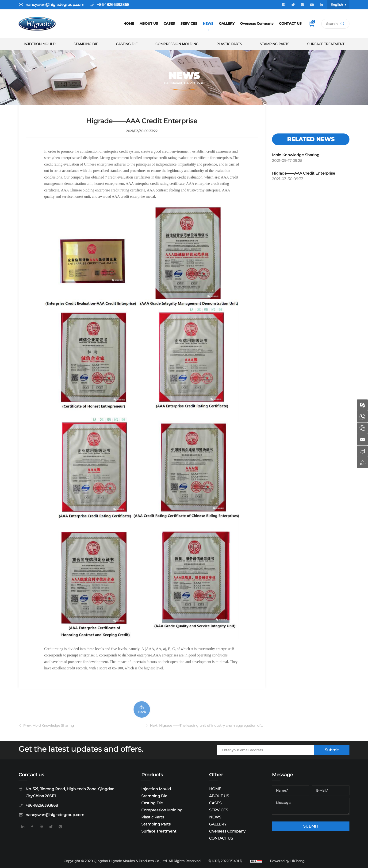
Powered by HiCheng (287, 861)
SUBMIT (311, 826)
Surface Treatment (326, 44)
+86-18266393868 (113, 5)
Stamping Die (86, 44)
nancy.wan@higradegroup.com (55, 5)
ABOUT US (149, 23)
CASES (169, 23)
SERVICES (189, 23)
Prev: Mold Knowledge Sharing (49, 730)
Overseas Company (257, 23)
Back (142, 722)
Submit (332, 750)
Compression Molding (177, 44)
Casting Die (127, 44)
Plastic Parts (229, 44)
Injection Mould (40, 44)
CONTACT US (290, 23)
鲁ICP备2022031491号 (225, 861)
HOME (129, 23)
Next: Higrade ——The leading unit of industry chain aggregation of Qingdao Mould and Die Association (205, 730)
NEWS (208, 23)
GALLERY (227, 23)
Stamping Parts (275, 44)
